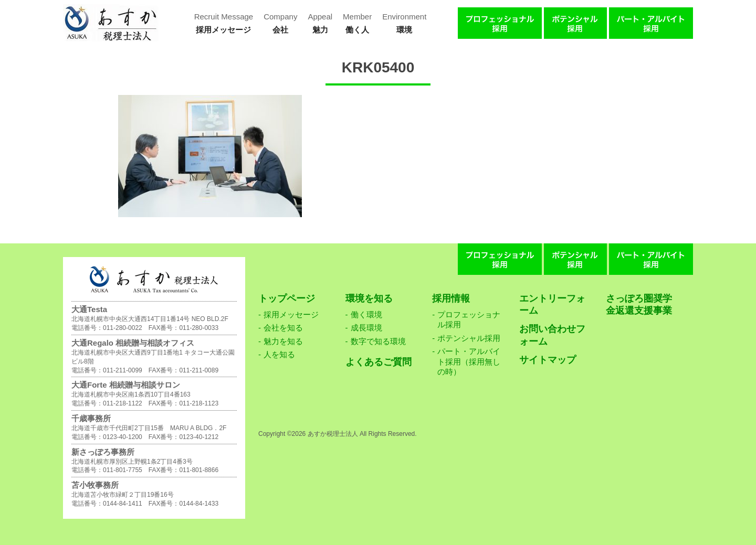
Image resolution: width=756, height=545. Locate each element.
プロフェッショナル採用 (469, 320)
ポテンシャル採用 (469, 338)
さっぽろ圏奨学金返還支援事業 (639, 304)
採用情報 (451, 298)
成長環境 (366, 328)
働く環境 (366, 314)
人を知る (279, 354)
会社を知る (283, 328)
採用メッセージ (291, 314)
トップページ (287, 298)
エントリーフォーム (552, 304)
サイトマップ (548, 360)
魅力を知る (283, 341)
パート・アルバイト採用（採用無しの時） (469, 361)
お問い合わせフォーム (552, 335)
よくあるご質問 (379, 362)
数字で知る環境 (378, 341)
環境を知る (369, 298)
